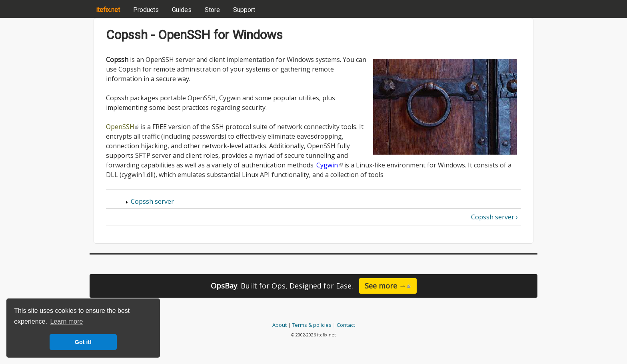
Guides (182, 10)
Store (212, 10)
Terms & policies (312, 325)
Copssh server (152, 201)
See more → (391, 286)
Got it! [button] (83, 342)
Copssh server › (494, 217)
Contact (346, 325)
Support (244, 10)
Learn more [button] (67, 321)
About (280, 325)
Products (146, 10)
